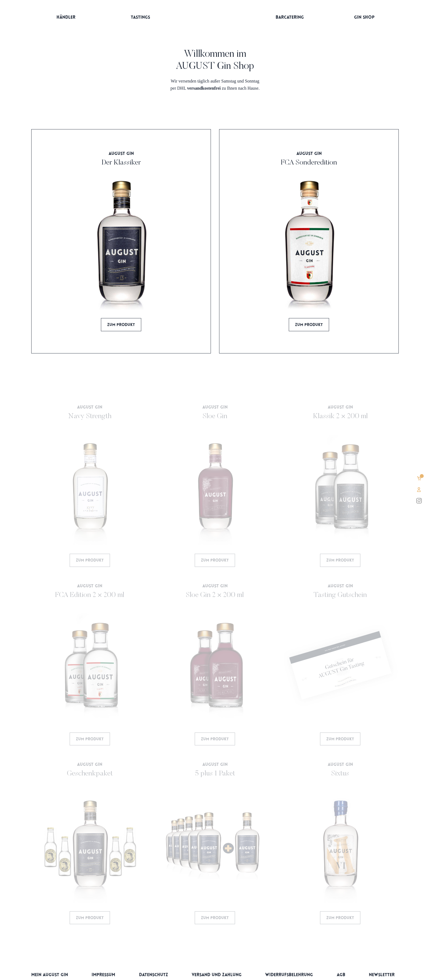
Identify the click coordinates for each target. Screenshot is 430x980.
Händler (66, 18)
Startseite (215, 19)
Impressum (103, 975)
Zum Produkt (121, 325)
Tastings (140, 18)
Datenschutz (154, 975)
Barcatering (290, 18)
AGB (341, 975)
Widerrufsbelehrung (289, 975)
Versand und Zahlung (217, 975)
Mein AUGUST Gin (50, 975)
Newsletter (382, 975)
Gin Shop (364, 18)
